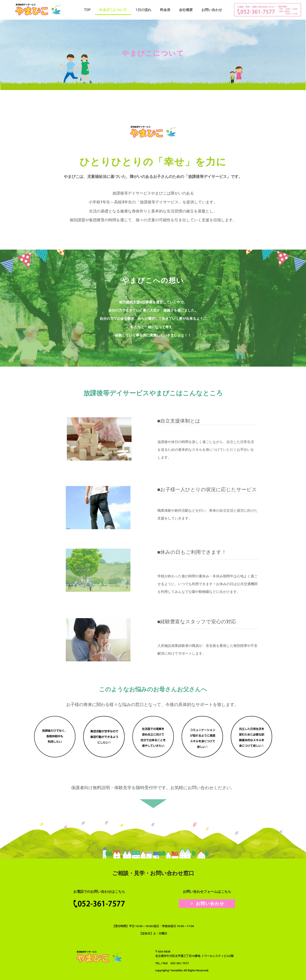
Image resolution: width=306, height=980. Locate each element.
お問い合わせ (212, 10)
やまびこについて (113, 10)
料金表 (165, 10)
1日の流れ (143, 10)
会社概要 (186, 10)
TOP (87, 10)
